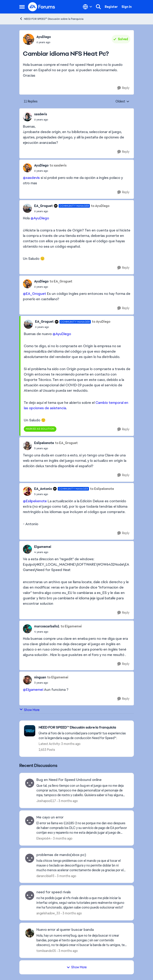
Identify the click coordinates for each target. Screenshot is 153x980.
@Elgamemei (33, 690)
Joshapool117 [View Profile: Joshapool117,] (46, 801)
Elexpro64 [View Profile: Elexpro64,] (43, 838)
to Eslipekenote (102, 489)
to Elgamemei (71, 626)
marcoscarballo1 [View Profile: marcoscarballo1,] (47, 626)
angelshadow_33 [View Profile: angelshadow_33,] (48, 913)
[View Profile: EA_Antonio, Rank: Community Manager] (27, 491)
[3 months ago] (67, 801)
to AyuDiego (100, 206)
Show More (29, 710)
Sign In (127, 7)
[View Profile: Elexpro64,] (30, 821)
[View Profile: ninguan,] (27, 680)
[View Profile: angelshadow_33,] (30, 896)
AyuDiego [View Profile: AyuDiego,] (44, 37)
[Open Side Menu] (22, 7)
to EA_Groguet (61, 281)
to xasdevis (58, 165)
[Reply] (123, 88)
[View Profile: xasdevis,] (27, 117)
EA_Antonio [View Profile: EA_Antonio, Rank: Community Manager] (43, 489)
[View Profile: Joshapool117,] (30, 783)
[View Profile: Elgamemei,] (27, 549)
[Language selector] (88, 7)
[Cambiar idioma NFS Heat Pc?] (41, 120)
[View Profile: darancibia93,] (30, 858)
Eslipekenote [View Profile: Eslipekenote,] (44, 443)
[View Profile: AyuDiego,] (29, 39)
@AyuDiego (40, 218)
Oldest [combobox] (122, 102)
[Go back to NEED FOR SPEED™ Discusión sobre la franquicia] (84, 728)
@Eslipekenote (35, 501)
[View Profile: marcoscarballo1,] (27, 629)
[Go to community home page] (42, 7)
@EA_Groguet (34, 294)
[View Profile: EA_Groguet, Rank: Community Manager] (27, 208)
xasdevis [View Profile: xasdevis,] (41, 114)
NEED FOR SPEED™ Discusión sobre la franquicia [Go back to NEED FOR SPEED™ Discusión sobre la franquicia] (51, 19)
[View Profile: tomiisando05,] (30, 933)
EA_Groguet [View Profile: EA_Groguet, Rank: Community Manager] (43, 206)
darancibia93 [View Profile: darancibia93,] (45, 876)
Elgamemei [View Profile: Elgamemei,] (43, 547)
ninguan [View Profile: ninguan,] (40, 677)
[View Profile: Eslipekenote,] (27, 446)
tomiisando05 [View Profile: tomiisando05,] (46, 951)
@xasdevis (31, 178)
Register (111, 7)
